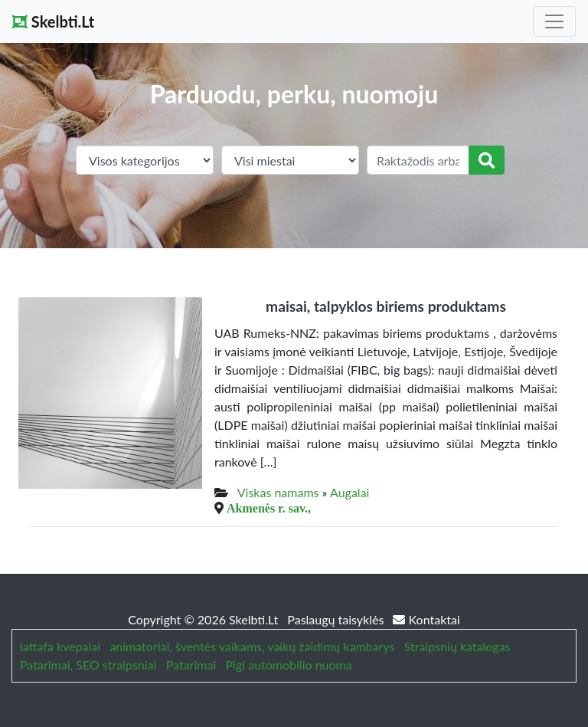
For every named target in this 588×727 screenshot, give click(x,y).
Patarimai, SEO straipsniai (88, 665)
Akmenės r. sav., (269, 508)
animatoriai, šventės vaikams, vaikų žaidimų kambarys (252, 646)
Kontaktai (426, 619)
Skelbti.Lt (53, 21)
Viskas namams (278, 492)
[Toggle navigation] (554, 21)
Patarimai (191, 665)
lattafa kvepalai (60, 646)
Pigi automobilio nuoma (289, 665)
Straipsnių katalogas (457, 646)
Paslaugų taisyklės (337, 619)
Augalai (350, 492)
